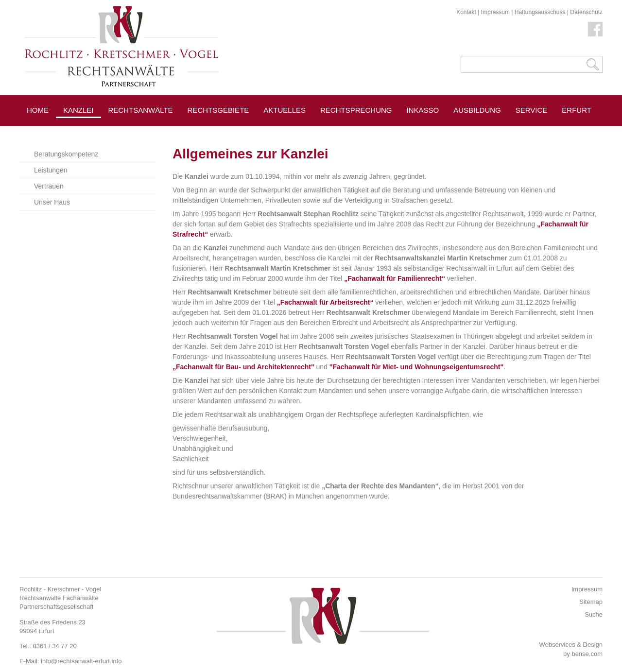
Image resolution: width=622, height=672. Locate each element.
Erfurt (577, 110)
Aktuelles (285, 110)
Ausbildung (477, 110)
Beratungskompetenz (66, 154)
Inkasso (423, 110)
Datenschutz (586, 12)
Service (532, 110)
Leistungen (51, 170)
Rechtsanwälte (141, 110)
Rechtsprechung (356, 110)
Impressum (495, 12)
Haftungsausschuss (540, 12)
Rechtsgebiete (218, 110)
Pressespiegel (139, 132)
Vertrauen (49, 186)
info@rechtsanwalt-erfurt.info (81, 661)
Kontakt (466, 12)
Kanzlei (78, 110)
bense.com (587, 654)
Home (38, 110)
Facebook (595, 29)
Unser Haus (52, 202)
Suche (594, 614)
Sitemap (591, 602)
